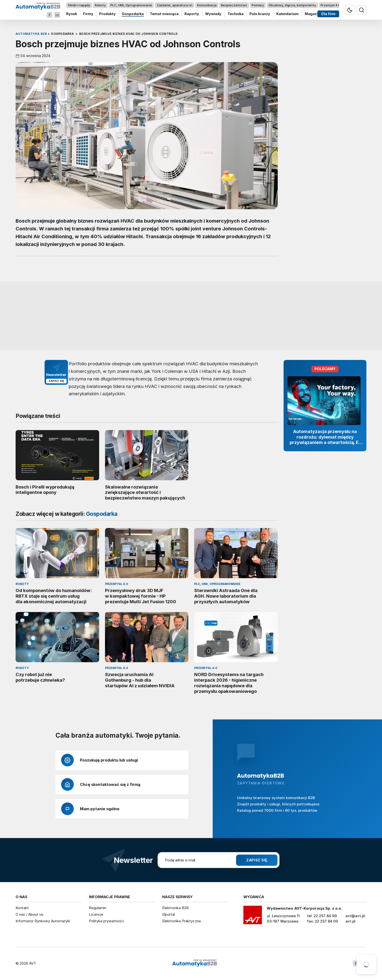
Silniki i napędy (79, 5)
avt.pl (350, 921)
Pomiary (258, 5)
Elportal (169, 914)
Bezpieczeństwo (234, 5)
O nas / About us (29, 914)
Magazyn (313, 14)
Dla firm (328, 14)
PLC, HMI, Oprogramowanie (131, 5)
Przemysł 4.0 (330, 5)
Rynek (72, 14)
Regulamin (98, 908)
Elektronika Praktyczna (181, 921)
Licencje (96, 914)
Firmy (88, 14)
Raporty (192, 14)
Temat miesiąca (164, 14)
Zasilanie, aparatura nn (175, 5)
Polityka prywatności (106, 921)
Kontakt (22, 908)
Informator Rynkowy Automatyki (43, 921)
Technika (236, 14)
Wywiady (213, 14)
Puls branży (260, 14)
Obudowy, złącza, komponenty (292, 5)
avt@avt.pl (355, 916)
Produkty (107, 14)
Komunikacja (207, 5)
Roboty (100, 5)
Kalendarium (287, 14)
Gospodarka (133, 14)
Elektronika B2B (175, 908)
